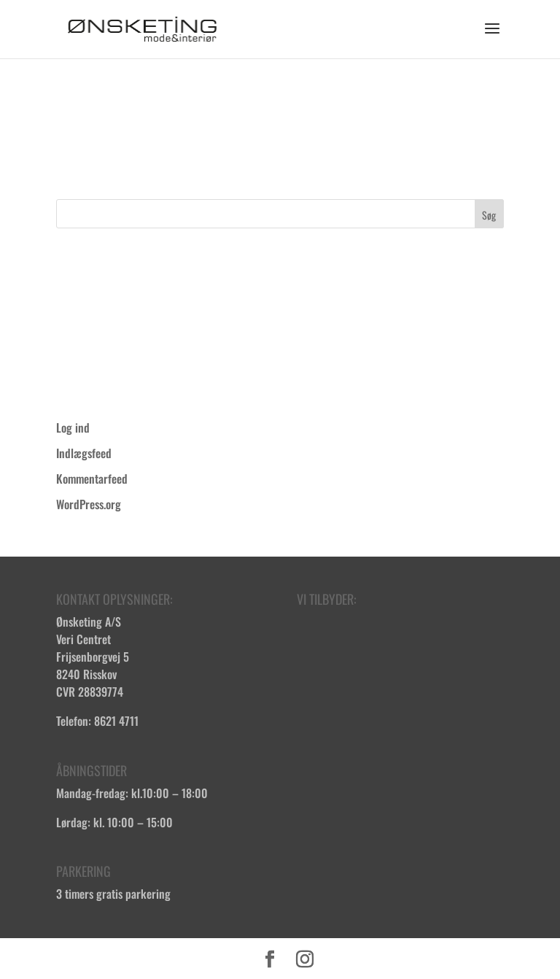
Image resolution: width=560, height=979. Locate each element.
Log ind (73, 427)
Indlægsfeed (84, 453)
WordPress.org (89, 504)
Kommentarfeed (92, 479)
